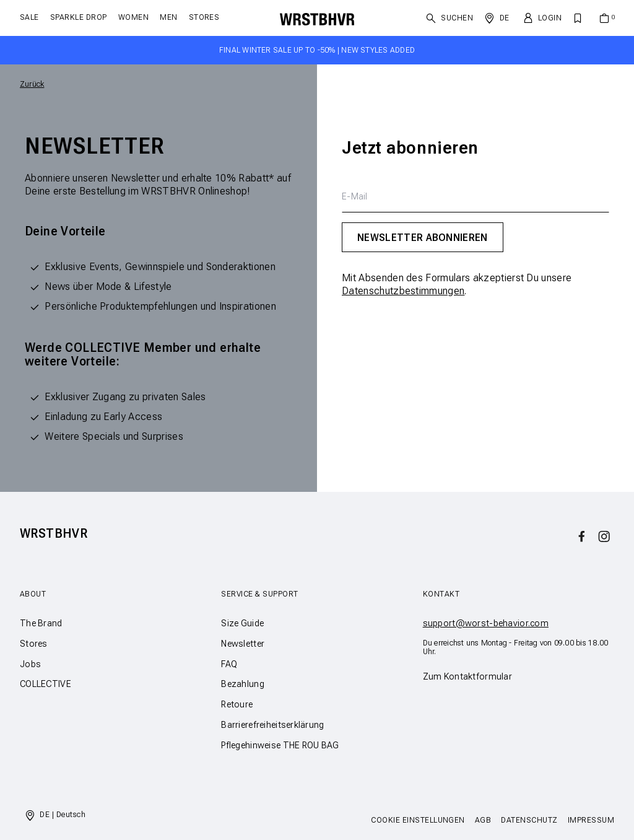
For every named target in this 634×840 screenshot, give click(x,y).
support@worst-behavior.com (486, 623)
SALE (29, 17)
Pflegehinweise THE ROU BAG (280, 745)
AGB (483, 820)
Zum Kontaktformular (467, 676)
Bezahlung (243, 684)
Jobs (30, 664)
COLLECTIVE (46, 684)
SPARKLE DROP (79, 17)
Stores (204, 17)
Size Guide (242, 623)
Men (168, 17)
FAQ (229, 664)
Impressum (591, 820)
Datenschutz (529, 820)
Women (133, 17)
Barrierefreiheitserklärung (272, 725)
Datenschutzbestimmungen (403, 291)
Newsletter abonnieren (423, 238)
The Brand (41, 623)
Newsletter (243, 644)
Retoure (237, 704)
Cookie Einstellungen (418, 820)
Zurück (32, 84)
